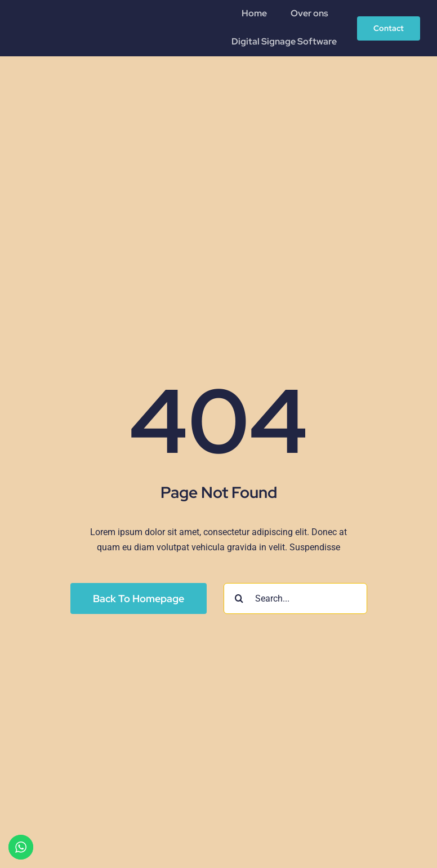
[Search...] (295, 598)
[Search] (239, 598)
